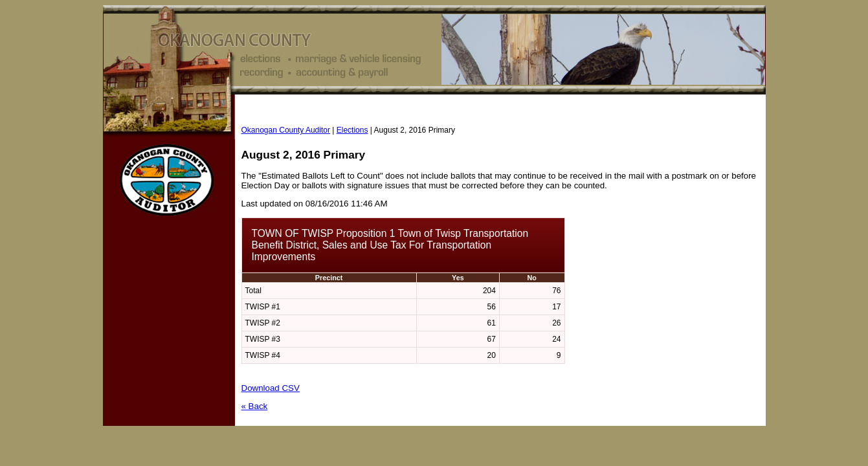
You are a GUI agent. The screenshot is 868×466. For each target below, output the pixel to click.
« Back (255, 406)
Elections (352, 130)
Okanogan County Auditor (286, 130)
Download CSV (271, 388)
